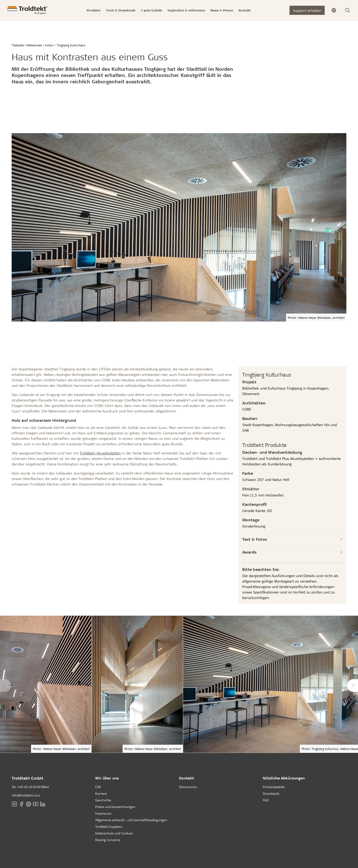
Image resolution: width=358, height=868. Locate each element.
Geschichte (103, 800)
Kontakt (186, 778)
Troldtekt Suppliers (109, 827)
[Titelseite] (27, 10)
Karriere (101, 793)
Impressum (103, 813)
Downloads (271, 793)
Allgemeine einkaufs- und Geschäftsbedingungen (131, 820)
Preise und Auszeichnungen (115, 807)
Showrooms (188, 787)
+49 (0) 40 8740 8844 (33, 787)
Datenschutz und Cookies (114, 833)
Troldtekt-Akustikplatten (100, 453)
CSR (98, 787)
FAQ (266, 800)
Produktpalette (274, 787)
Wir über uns (107, 778)
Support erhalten (307, 10)
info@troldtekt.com (26, 795)
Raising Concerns (108, 840)
